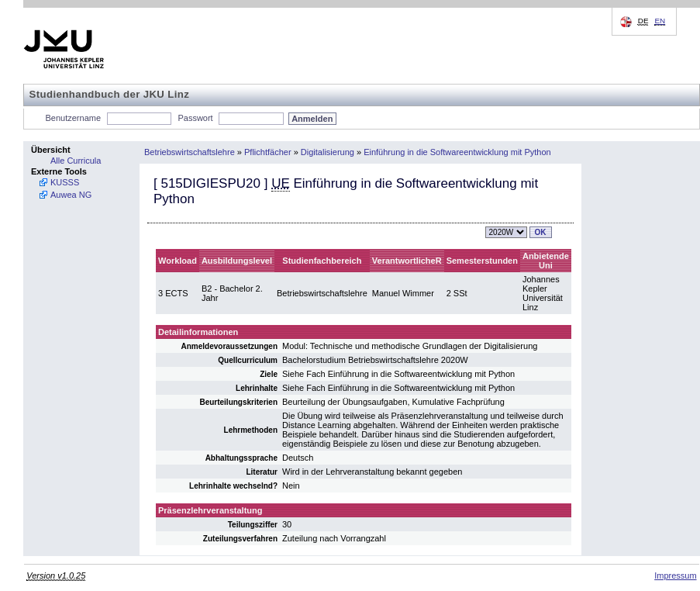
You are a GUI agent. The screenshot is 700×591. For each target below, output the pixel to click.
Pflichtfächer (268, 152)
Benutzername (74, 118)
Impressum (675, 575)
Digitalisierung (328, 152)
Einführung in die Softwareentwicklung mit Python (457, 152)
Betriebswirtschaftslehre (190, 152)
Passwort (195, 118)
